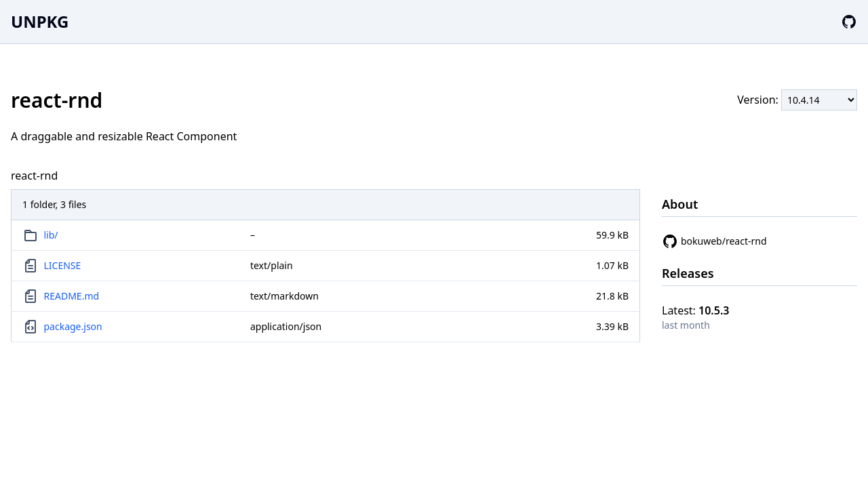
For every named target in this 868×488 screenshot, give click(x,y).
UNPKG (40, 21)
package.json (73, 326)
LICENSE (63, 265)
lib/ (51, 235)
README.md (72, 296)
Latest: (696, 310)
